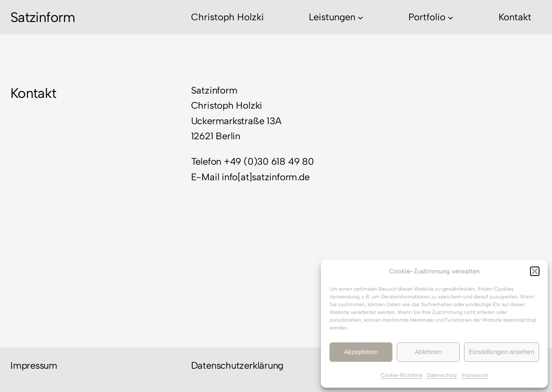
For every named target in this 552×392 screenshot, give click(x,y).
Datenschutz (442, 375)
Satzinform (43, 17)
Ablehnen (428, 352)
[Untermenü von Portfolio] (450, 17)
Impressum (475, 375)
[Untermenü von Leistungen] (360, 17)
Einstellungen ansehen (502, 352)
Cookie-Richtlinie (402, 375)
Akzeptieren (361, 352)
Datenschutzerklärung (237, 365)
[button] (535, 271)
